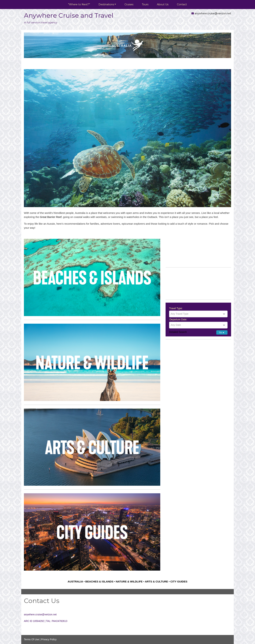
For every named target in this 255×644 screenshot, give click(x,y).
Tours (145, 4)
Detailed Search (178, 332)
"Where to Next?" (79, 4)
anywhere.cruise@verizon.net (213, 13)
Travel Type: (176, 308)
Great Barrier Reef (51, 217)
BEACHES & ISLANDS (99, 581)
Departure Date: (178, 319)
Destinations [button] (106, 4)
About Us (163, 4)
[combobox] (198, 314)
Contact (182, 4)
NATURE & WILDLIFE (129, 581)
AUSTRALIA (75, 581)
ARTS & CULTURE (156, 581)
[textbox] (198, 314)
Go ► (222, 333)
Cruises (129, 4)
